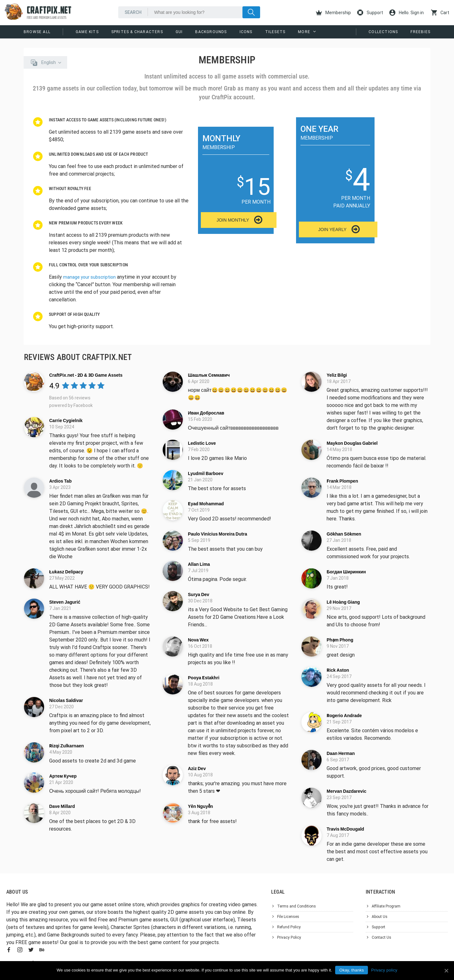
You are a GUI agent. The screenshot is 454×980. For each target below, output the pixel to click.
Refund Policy (289, 927)
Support (370, 13)
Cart (440, 13)
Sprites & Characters (137, 32)
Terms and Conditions (297, 906)
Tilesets (275, 32)
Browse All (37, 32)
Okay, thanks (352, 970)
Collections (383, 32)
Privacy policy (384, 970)
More (304, 32)
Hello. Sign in (407, 13)
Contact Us (381, 937)
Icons (246, 32)
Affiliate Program (386, 906)
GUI (179, 32)
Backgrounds (211, 32)
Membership (333, 13)
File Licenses (288, 917)
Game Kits (87, 32)
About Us (380, 917)
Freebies (420, 32)
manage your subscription (89, 277)
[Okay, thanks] (446, 971)
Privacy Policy (289, 937)
